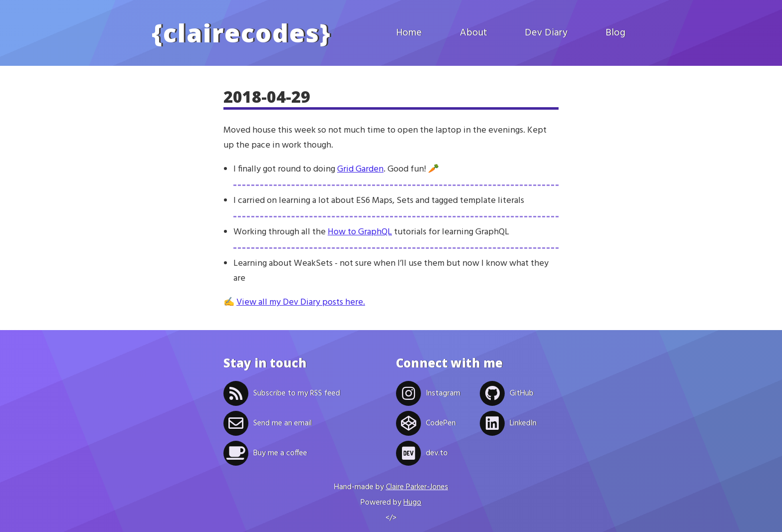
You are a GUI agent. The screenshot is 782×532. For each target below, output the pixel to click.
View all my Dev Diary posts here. (301, 302)
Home (409, 33)
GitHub (507, 393)
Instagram (428, 393)
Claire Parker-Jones (417, 487)
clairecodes (241, 33)
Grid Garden (360, 169)
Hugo (412, 503)
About (474, 33)
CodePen (426, 423)
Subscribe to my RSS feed (282, 393)
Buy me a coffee (265, 453)
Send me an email (268, 423)
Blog (615, 33)
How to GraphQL (360, 232)
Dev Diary (546, 33)
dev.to (422, 453)
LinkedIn (508, 423)
